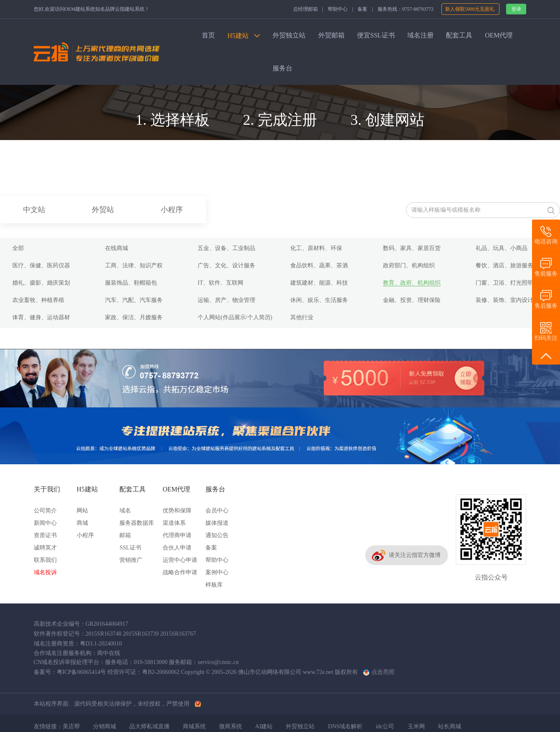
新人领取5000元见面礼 (470, 9)
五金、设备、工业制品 (226, 248)
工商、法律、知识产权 (134, 265)
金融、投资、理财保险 (412, 300)
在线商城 (117, 248)
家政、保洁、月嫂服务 (134, 317)
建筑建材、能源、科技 (319, 283)
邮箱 (125, 535)
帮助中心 (338, 9)
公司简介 (45, 511)
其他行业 (302, 317)
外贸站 (103, 210)
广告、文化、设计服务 (226, 265)
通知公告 (217, 535)
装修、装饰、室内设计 (504, 300)
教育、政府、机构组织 (412, 283)
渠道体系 (174, 523)
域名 (125, 511)
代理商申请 (177, 535)
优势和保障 (177, 511)
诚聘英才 (45, 548)
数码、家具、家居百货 (412, 248)
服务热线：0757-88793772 (406, 9)
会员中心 (217, 511)
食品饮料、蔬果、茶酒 (319, 265)
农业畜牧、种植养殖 (38, 300)
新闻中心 (45, 523)
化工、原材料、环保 (316, 248)
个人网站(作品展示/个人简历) (235, 317)
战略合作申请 (180, 572)
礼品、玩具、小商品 (502, 248)
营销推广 (131, 560)
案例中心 (217, 572)
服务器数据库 (137, 523)
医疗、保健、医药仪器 (41, 265)
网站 (82, 511)
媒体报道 (217, 523)
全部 (18, 248)
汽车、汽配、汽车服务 (134, 300)
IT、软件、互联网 (220, 283)
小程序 (172, 210)
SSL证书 (130, 548)
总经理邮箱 (306, 9)
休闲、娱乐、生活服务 (319, 300)
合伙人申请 (177, 548)
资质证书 (45, 535)
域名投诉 (45, 572)
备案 (362, 9)
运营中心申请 (180, 560)
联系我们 (45, 560)
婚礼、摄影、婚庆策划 (41, 283)
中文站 (34, 210)
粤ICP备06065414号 (82, 672)
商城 (82, 523)
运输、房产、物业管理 (226, 300)
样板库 (214, 585)
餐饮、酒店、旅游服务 (504, 265)
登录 (516, 9)
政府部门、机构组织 (409, 265)
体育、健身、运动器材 (41, 317)
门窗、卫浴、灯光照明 (504, 283)
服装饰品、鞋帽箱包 (131, 283)
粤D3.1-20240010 (101, 644)
